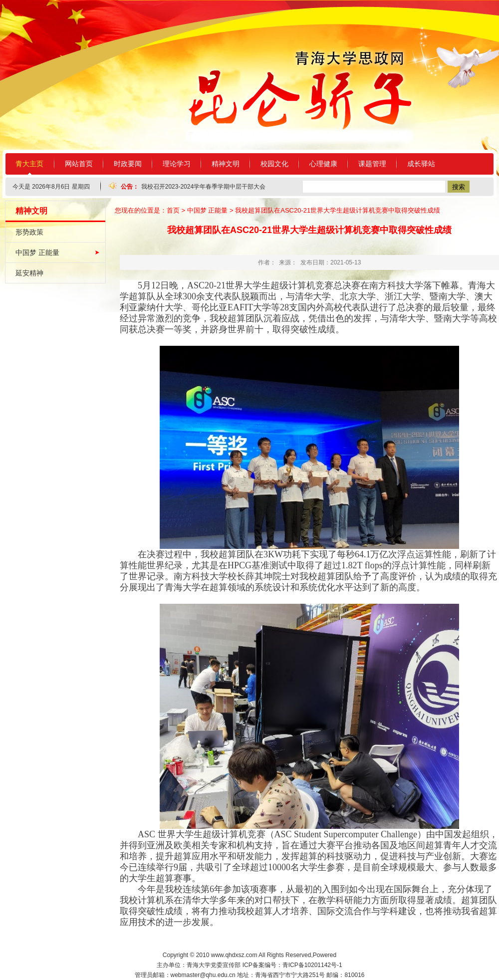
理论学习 (177, 164)
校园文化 (274, 164)
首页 (173, 210)
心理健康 (323, 164)
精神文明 (226, 164)
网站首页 (79, 164)
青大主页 (29, 164)
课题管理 (372, 164)
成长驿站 (421, 164)
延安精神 (29, 273)
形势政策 (29, 232)
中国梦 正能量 (37, 252)
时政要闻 (128, 164)
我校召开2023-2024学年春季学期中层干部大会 (203, 187)
